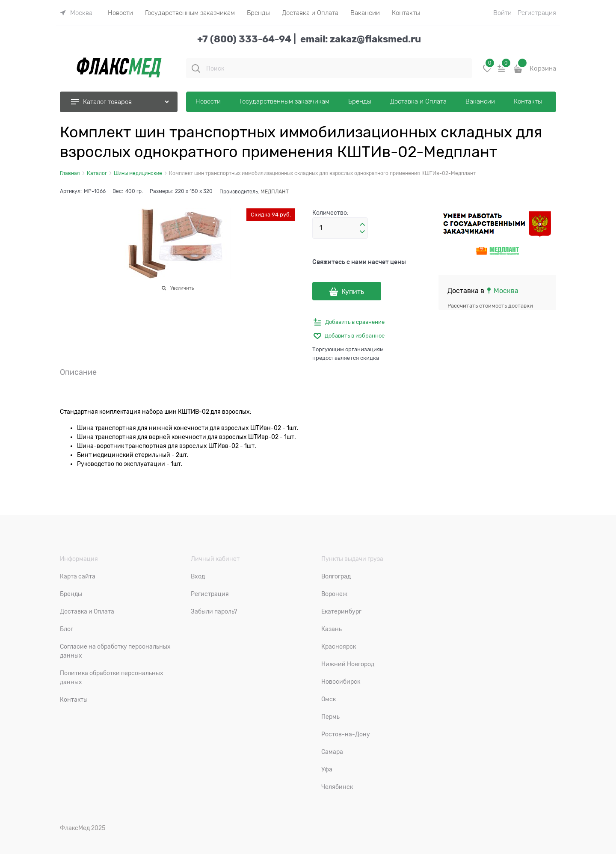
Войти (502, 13)
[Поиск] (196, 68)
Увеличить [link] (182, 288)
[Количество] (340, 228)
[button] (362, 225)
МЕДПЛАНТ (275, 192)
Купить (353, 292)
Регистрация (537, 13)
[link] (76, 13)
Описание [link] (78, 372)
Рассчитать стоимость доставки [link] (490, 306)
